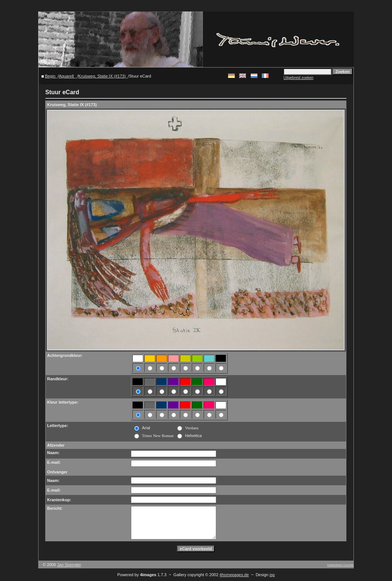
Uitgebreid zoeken (298, 78)
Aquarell (67, 76)
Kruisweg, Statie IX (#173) (102, 76)
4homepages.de (234, 575)
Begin (50, 76)
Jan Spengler (69, 565)
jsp (272, 575)
